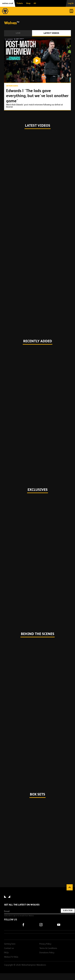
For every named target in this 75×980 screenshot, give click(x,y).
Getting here (10, 944)
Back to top (70, 887)
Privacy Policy (45, 944)
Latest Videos (51, 33)
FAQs (6, 953)
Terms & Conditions (48, 948)
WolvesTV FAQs (11, 957)
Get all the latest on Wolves (22, 905)
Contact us (9, 948)
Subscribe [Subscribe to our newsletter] (68, 911)
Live (18, 33)
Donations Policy (47, 953)
